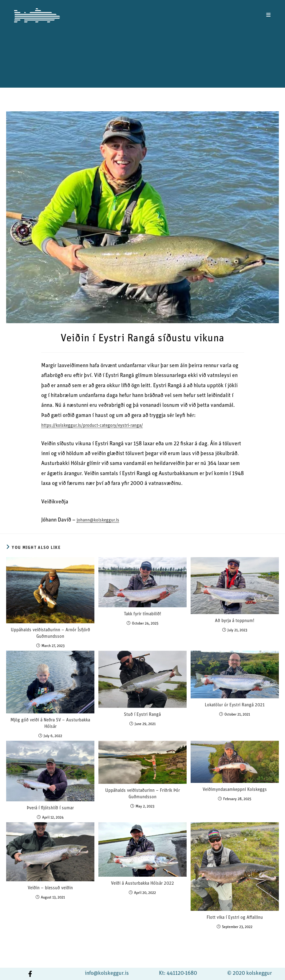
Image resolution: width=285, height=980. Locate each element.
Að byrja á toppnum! (235, 621)
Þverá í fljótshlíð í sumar (50, 808)
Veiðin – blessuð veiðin (50, 888)
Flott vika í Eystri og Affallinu (235, 918)
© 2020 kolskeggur (249, 973)
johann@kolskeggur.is (98, 520)
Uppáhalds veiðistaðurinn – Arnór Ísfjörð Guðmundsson (50, 633)
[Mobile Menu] (269, 15)
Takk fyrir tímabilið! (142, 614)
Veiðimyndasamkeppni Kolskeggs (235, 790)
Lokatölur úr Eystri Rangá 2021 (235, 705)
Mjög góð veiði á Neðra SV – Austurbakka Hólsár (50, 724)
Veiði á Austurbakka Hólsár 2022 (142, 884)
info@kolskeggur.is (107, 973)
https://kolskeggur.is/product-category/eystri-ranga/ (92, 426)
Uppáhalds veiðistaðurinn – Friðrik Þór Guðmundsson (142, 794)
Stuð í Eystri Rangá (142, 715)
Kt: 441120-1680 (178, 973)
